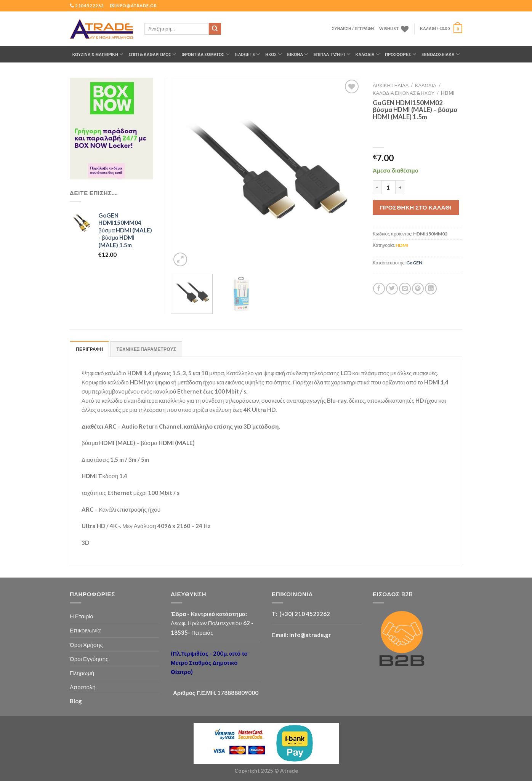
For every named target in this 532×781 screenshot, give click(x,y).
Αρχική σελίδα (391, 85)
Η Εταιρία (82, 616)
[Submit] (215, 29)
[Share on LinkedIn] (431, 289)
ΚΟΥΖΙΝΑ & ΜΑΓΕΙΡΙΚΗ (98, 54)
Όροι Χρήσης (86, 645)
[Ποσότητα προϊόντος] (388, 187)
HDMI (448, 93)
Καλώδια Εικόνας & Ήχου (404, 93)
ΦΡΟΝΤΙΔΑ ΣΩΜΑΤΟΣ (206, 54)
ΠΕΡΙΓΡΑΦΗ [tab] (89, 349)
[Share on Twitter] (392, 289)
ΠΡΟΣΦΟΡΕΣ (401, 54)
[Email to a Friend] (405, 289)
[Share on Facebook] (379, 289)
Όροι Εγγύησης (89, 659)
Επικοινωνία (85, 630)
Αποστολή (83, 687)
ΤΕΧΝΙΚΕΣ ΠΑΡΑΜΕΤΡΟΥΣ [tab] (146, 349)
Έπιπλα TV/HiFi (332, 54)
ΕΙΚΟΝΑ (298, 54)
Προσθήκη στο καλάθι (416, 207)
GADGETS (247, 54)
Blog (76, 701)
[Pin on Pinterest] (418, 289)
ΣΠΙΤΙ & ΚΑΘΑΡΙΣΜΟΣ (152, 54)
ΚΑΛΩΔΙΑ (368, 54)
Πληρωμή (82, 673)
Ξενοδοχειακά (441, 54)
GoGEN (414, 263)
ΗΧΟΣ (273, 54)
